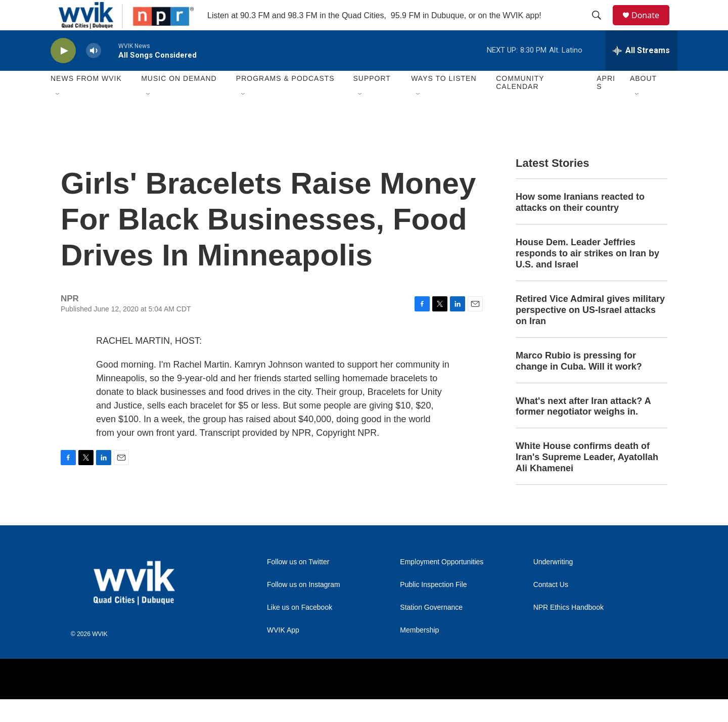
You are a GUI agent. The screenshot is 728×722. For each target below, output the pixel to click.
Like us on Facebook (300, 630)
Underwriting (553, 585)
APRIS (606, 105)
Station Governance (431, 630)
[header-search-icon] (601, 27)
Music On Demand (179, 101)
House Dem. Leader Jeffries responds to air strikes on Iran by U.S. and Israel (587, 276)
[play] (63, 74)
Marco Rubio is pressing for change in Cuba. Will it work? (579, 384)
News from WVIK (86, 101)
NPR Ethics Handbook (568, 630)
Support (372, 101)
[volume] (94, 74)
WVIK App (283, 653)
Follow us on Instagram (304, 607)
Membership (419, 653)
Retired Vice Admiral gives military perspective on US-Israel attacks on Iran (590, 333)
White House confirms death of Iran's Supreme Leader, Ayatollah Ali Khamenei (587, 480)
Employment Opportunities (442, 585)
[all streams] (641, 73)
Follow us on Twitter (298, 585)
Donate (652, 27)
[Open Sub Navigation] (58, 117)
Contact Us (551, 607)
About (643, 101)
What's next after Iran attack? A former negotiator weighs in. (583, 429)
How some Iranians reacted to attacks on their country (580, 225)
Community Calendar (520, 105)
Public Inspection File (433, 607)
